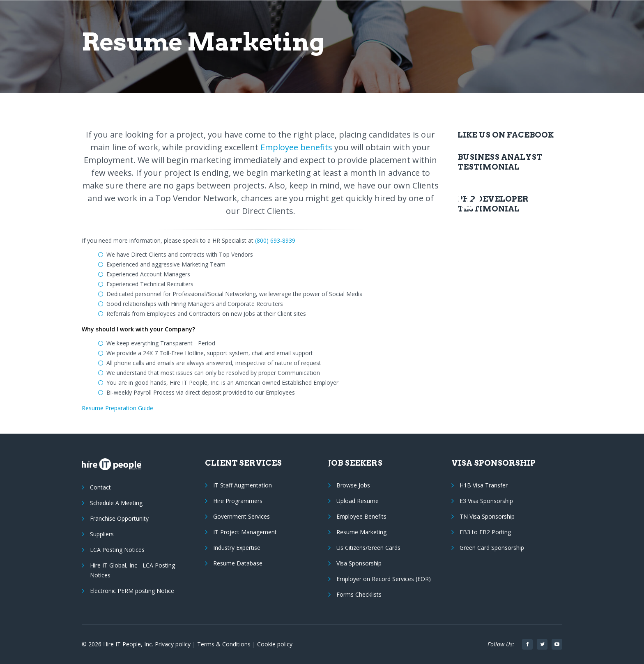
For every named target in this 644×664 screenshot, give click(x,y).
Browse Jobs (353, 485)
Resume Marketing (361, 532)
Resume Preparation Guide (117, 408)
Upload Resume (358, 501)
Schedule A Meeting (116, 503)
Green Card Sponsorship (492, 548)
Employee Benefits (361, 516)
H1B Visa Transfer (484, 485)
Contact (100, 487)
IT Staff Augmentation (243, 485)
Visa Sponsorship (359, 563)
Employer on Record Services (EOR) (384, 579)
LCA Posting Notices (117, 550)
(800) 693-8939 (275, 240)
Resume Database (238, 563)
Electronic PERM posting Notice (132, 591)
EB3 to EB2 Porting (485, 532)
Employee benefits (296, 147)
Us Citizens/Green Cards (368, 548)
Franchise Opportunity (119, 518)
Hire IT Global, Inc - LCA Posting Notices (132, 570)
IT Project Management (245, 532)
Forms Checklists (359, 594)
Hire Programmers (238, 501)
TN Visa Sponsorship (487, 516)
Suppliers (102, 534)
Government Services (241, 516)
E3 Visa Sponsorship (486, 501)
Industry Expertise (237, 548)
